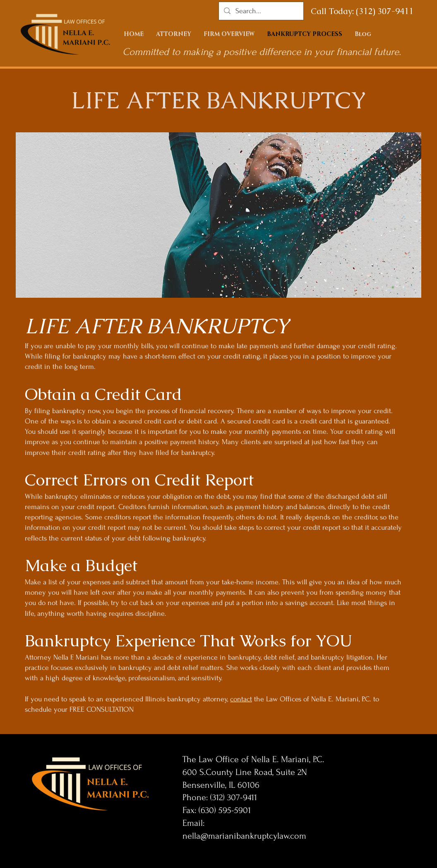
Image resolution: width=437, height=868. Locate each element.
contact (241, 699)
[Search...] (261, 11)
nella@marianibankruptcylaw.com (244, 836)
